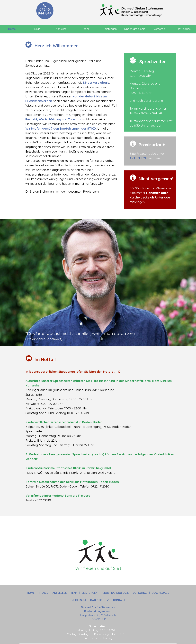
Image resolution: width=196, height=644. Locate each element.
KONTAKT (119, 600)
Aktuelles (61, 29)
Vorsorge (159, 29)
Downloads (184, 29)
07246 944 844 (98, 619)
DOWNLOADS (160, 593)
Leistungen (110, 29)
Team (86, 29)
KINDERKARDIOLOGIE (115, 593)
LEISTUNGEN (90, 593)
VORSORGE (140, 593)
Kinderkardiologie (135, 29)
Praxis (36, 29)
